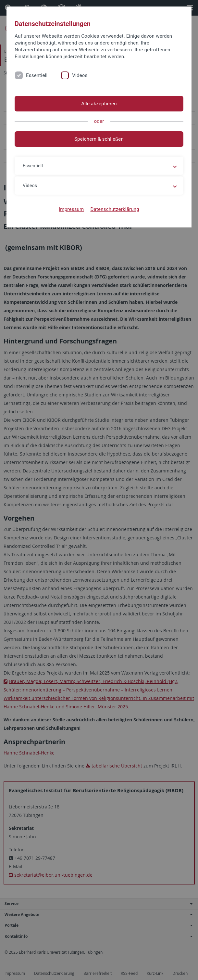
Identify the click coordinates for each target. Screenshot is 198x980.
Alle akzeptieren (99, 104)
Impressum (71, 209)
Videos (80, 75)
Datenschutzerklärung (115, 209)
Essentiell (37, 75)
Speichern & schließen (99, 139)
